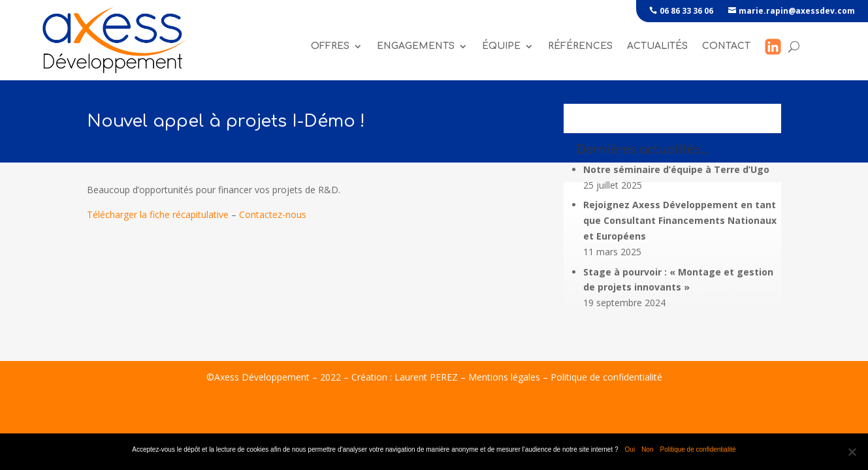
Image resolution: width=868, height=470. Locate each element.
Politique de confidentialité (606, 377)
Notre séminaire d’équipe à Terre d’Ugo (676, 169)
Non (647, 449)
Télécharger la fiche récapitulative (158, 214)
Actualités (657, 46)
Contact (726, 46)
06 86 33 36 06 (686, 11)
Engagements (416, 46)
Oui (630, 449)
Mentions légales (504, 377)
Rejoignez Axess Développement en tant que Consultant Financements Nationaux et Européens (680, 220)
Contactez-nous (273, 214)
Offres (330, 46)
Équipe (501, 46)
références (580, 46)
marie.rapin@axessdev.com (797, 11)
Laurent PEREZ (426, 377)
